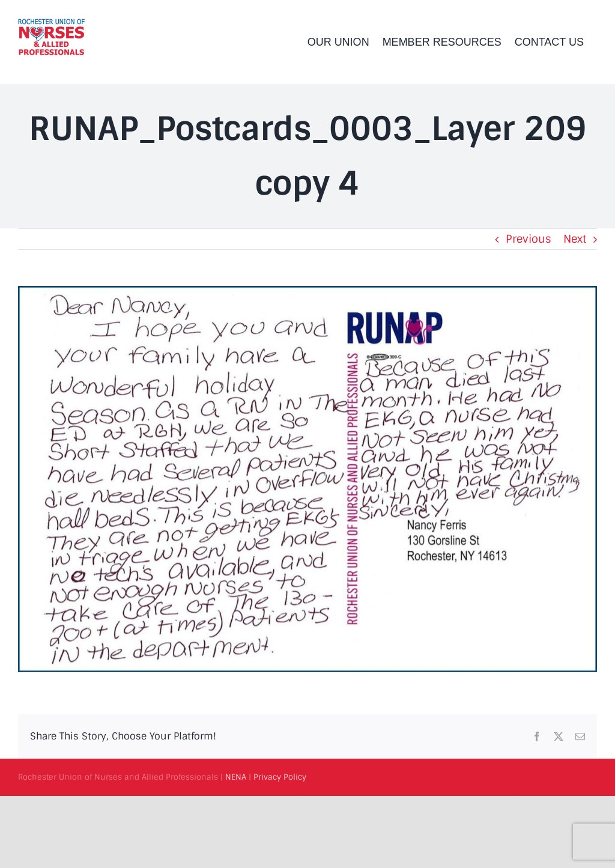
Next (575, 239)
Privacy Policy (280, 777)
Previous (529, 239)
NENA (236, 777)
